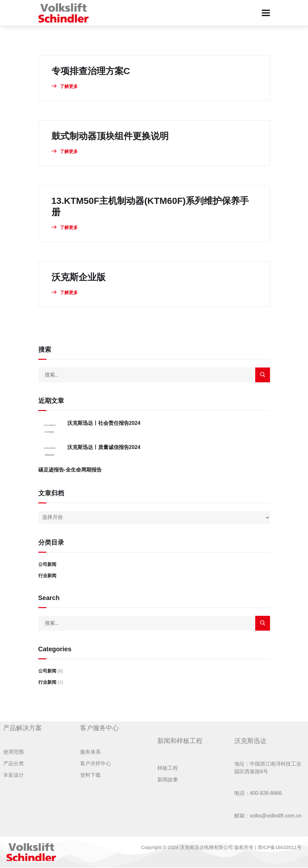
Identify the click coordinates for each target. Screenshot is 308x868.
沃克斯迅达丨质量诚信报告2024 (104, 448)
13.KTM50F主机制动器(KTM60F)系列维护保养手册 (152, 207)
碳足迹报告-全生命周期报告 (70, 470)
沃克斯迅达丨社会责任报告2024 (104, 424)
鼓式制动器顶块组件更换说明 (114, 136)
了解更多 (65, 86)
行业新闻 (47, 576)
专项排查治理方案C (94, 71)
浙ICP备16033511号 (280, 848)
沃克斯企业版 (80, 277)
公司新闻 (47, 565)
